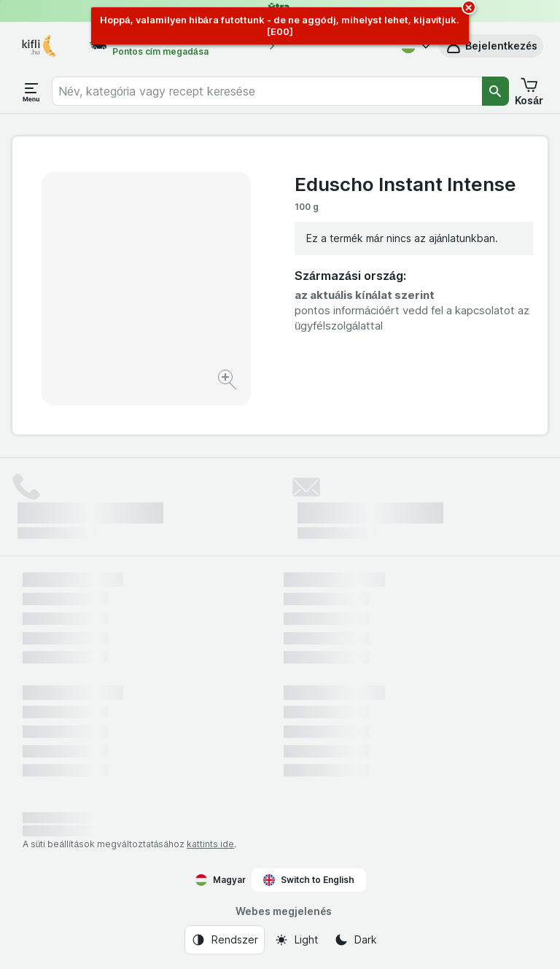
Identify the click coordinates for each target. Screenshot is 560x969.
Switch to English (309, 880)
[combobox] (267, 91)
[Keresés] (496, 91)
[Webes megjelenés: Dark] (355, 940)
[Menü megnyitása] (31, 91)
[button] (491, 46)
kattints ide (210, 844)
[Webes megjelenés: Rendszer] (225, 940)
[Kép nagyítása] (229, 382)
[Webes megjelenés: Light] (296, 940)
